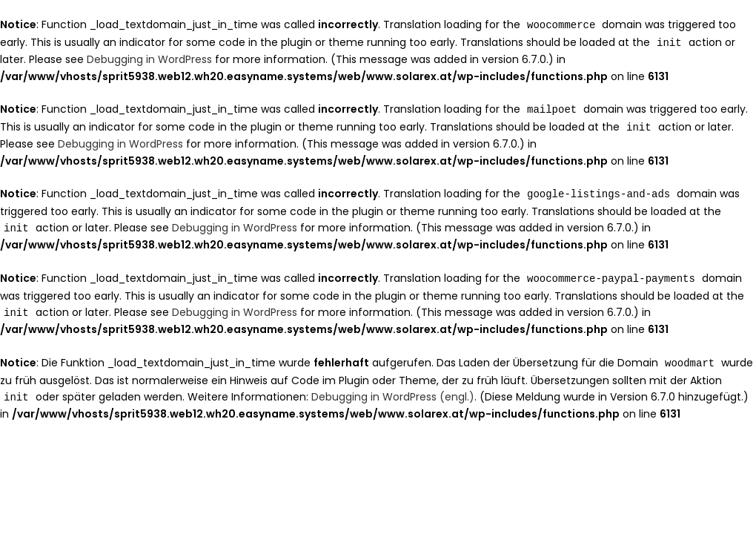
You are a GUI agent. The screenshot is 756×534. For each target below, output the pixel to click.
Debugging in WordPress (149, 58)
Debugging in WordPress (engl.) (393, 390)
